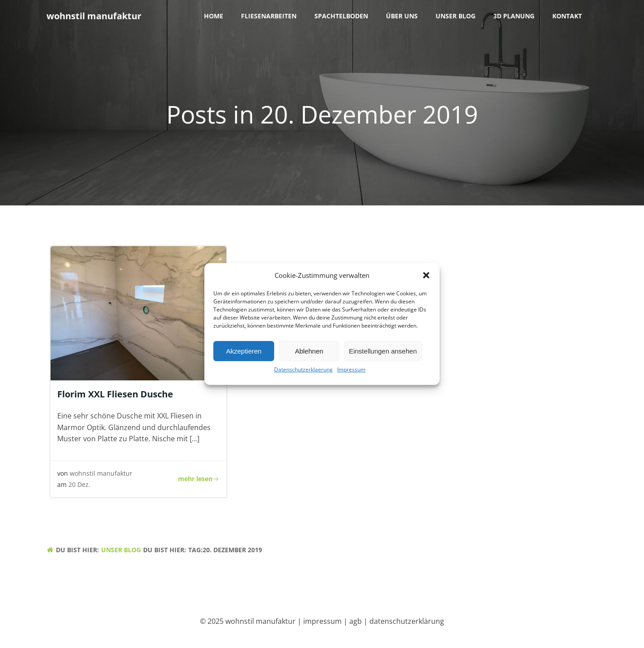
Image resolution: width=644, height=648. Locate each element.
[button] (426, 277)
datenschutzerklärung (407, 621)
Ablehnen (309, 353)
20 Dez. (79, 484)
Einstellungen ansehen (383, 353)
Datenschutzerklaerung (303, 372)
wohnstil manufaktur (101, 473)
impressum (322, 621)
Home (214, 16)
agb (356, 621)
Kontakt (567, 16)
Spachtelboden (341, 16)
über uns (402, 16)
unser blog (455, 16)
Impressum (351, 372)
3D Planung (514, 16)
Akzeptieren (244, 353)
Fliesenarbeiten (269, 16)
